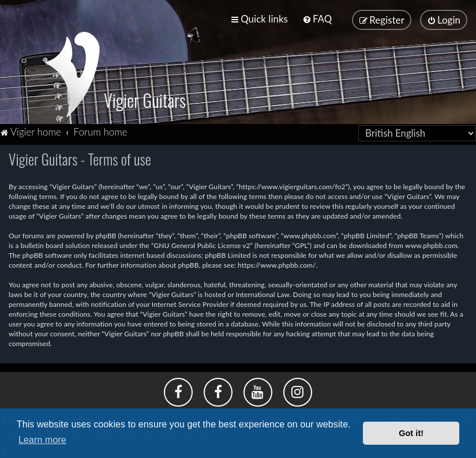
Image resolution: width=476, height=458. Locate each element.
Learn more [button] (42, 440)
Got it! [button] (411, 433)
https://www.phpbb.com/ (277, 264)
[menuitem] (317, 19)
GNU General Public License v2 (202, 245)
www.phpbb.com (431, 245)
